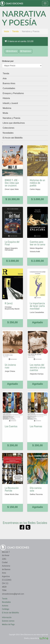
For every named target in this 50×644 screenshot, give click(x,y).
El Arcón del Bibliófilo (13, 138)
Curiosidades (9, 88)
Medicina (7, 108)
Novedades (8, 133)
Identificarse (12, 51)
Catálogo (6, 609)
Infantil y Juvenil (10, 103)
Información (7, 617)
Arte (5, 78)
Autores (5, 606)
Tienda (15, 31)
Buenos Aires (9, 83)
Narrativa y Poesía (11, 118)
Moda (5, 113)
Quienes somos (8, 621)
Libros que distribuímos (14, 123)
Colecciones (8, 128)
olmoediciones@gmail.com (13, 594)
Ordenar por (8, 61)
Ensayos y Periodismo (13, 93)
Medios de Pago (8, 624)
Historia (6, 98)
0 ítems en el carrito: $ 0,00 (19, 41)
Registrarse (26, 51)
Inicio (6, 31)
